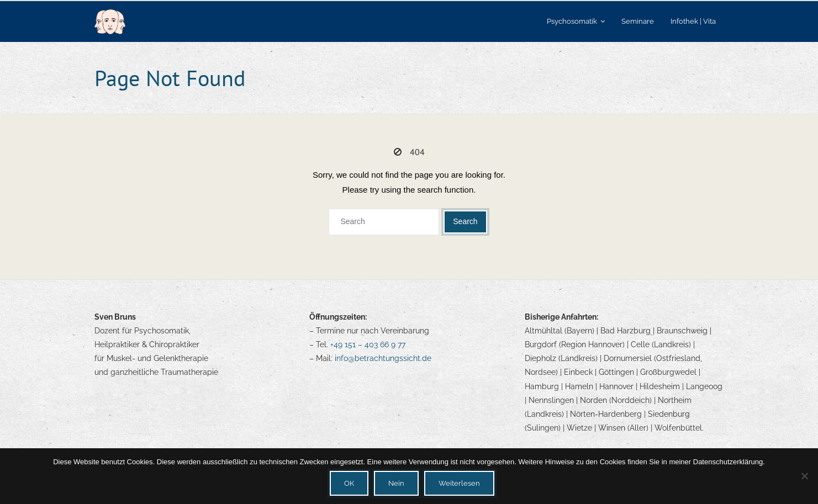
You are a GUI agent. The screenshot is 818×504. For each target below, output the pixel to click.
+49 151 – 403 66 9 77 (368, 344)
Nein (396, 483)
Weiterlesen (459, 483)
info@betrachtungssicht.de (383, 358)
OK (349, 483)
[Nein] (804, 476)
